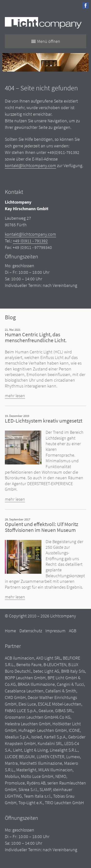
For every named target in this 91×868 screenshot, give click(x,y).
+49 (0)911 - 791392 (30, 241)
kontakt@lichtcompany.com (30, 165)
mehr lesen (15, 396)
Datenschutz (31, 631)
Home (10, 631)
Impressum (55, 631)
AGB (73, 631)
